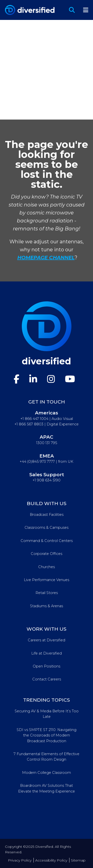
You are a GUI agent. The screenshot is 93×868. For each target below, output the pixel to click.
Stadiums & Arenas (46, 606)
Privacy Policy (20, 860)
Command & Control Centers (47, 541)
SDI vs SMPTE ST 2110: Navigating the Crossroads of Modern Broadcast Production (46, 735)
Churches (46, 567)
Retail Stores (47, 593)
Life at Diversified (46, 653)
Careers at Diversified (46, 640)
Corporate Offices (46, 554)
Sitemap (78, 860)
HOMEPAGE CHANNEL (46, 258)
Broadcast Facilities (47, 515)
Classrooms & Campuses (46, 528)
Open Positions (46, 666)
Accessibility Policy (51, 860)
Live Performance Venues (46, 580)
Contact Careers (47, 679)
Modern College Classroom (46, 773)
